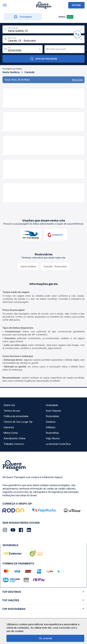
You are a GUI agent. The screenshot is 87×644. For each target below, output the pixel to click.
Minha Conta (11, 433)
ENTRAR (76, 5)
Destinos (51, 422)
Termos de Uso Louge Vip (18, 422)
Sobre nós (9, 405)
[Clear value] (40, 49)
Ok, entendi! (45, 638)
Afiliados (51, 427)
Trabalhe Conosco (14, 444)
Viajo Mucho (53, 438)
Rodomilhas (52, 433)
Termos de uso (12, 411)
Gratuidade (52, 405)
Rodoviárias (52, 416)
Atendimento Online (14, 438)
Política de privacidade (16, 416)
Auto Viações (53, 411)
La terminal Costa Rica (58, 444)
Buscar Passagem (44, 59)
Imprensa (9, 427)
